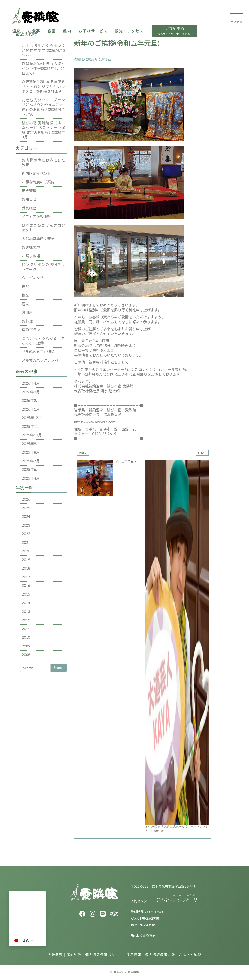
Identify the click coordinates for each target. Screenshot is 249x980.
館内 (69, 32)
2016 (26, 585)
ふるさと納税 (190, 956)
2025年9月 (31, 444)
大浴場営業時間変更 (38, 239)
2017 (26, 577)
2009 (26, 646)
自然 (26, 287)
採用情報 (134, 956)
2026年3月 (31, 392)
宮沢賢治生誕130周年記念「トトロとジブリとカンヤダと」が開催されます (44, 86)
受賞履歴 (29, 208)
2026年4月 (31, 383)
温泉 (18, 32)
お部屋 (27, 312)
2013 (26, 611)
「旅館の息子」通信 (38, 352)
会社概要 (55, 956)
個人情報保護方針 (160, 956)
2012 (26, 620)
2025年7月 (31, 461)
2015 (26, 594)
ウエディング (33, 278)
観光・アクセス (132, 32)
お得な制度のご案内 (38, 182)
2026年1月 (31, 409)
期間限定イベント (36, 173)
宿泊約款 (74, 956)
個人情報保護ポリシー (104, 956)
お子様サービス (95, 32)
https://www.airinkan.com (95, 422)
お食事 (36, 32)
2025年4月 (31, 478)
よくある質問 (143, 936)
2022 (26, 534)
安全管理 (29, 191)
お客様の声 (31, 247)
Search (58, 668)
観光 (26, 295)
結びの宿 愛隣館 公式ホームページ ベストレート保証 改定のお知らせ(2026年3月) (44, 130)
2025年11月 (32, 426)
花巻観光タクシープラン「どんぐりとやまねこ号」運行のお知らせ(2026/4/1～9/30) (44, 107)
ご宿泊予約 (177, 32)
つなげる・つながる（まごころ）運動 (44, 341)
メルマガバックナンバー (42, 360)
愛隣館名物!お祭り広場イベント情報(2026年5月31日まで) (44, 68)
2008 (26, 655)
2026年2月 (31, 400)
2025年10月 (32, 435)
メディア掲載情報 (36, 216)
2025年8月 (31, 452)
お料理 (27, 321)
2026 (26, 499)
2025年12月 (32, 418)
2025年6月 (31, 469)
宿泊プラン (31, 330)
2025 (26, 508)
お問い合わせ (143, 926)
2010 (26, 637)
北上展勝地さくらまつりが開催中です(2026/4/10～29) (44, 50)
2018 (26, 568)
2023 (26, 525)
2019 (26, 560)
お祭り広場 (31, 256)
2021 (26, 542)
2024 (26, 516)
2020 (26, 551)
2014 (26, 603)
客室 (53, 32)
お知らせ (29, 199)
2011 (26, 629)
